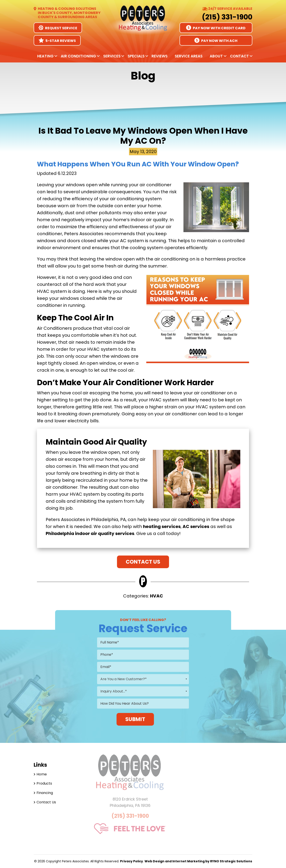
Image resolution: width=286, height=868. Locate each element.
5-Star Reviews (57, 41)
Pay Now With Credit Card (216, 28)
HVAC (157, 596)
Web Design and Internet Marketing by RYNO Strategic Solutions (198, 861)
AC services (196, 526)
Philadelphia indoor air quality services (90, 533)
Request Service (58, 28)
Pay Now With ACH (216, 41)
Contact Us (143, 562)
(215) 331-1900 (227, 17)
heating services (162, 526)
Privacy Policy (132, 861)
